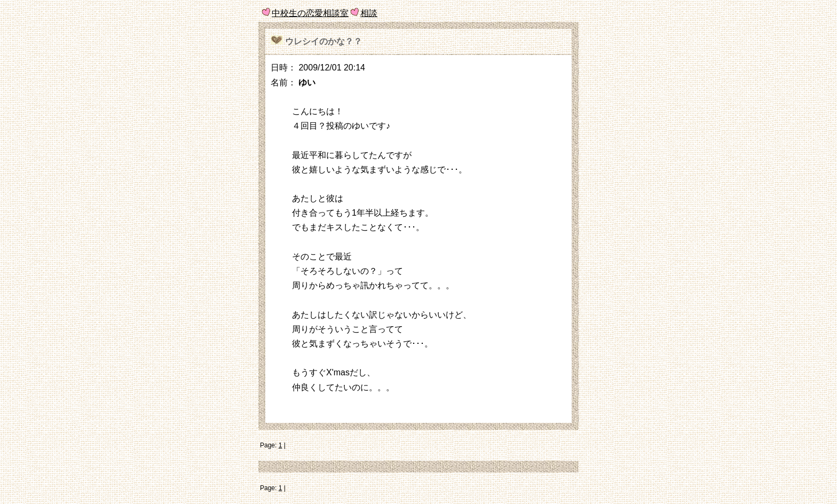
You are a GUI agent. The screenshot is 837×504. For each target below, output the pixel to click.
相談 (369, 13)
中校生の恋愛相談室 (310, 13)
